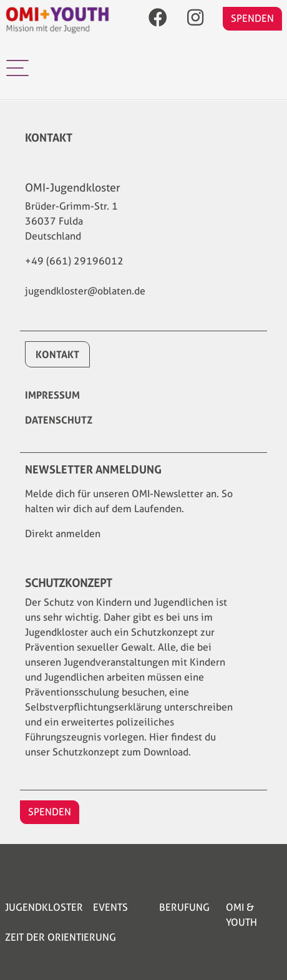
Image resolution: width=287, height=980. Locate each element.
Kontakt (57, 354)
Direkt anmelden (63, 534)
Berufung (184, 907)
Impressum (52, 395)
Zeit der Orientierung (61, 937)
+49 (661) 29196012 (74, 261)
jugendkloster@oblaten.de (85, 291)
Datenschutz (59, 420)
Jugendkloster (44, 907)
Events (110, 907)
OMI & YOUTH (241, 915)
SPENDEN (252, 18)
